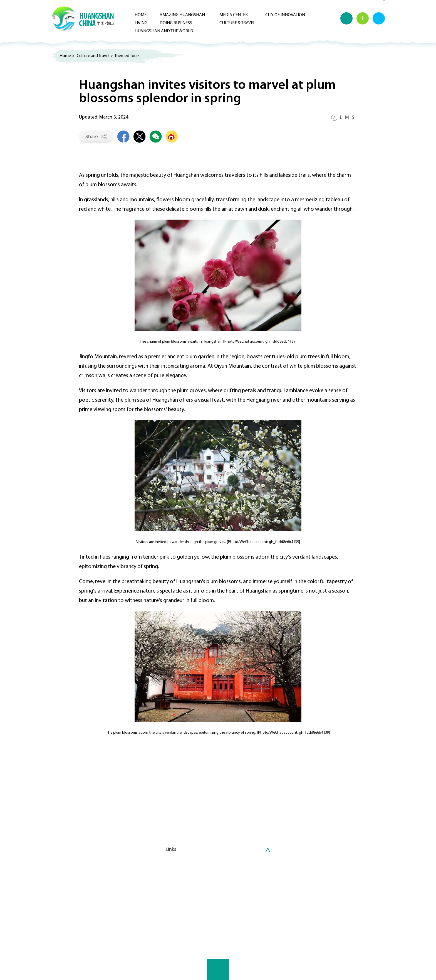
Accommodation (277, 915)
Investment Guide (227, 895)
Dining (165, 922)
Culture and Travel (93, 56)
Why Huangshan (225, 888)
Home (141, 15)
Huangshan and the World (164, 31)
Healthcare (272, 895)
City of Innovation (285, 15)
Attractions (170, 908)
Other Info (271, 922)
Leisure (165, 915)
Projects (218, 902)
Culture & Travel (237, 23)
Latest (120, 888)
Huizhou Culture (174, 895)
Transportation (275, 908)
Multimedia (64, 895)
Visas (266, 888)
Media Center (234, 15)
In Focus (121, 895)
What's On (169, 888)
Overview (63, 888)
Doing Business (176, 23)
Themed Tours (127, 56)
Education (271, 902)
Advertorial (384, 0)
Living (141, 23)
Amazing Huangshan (182, 15)
